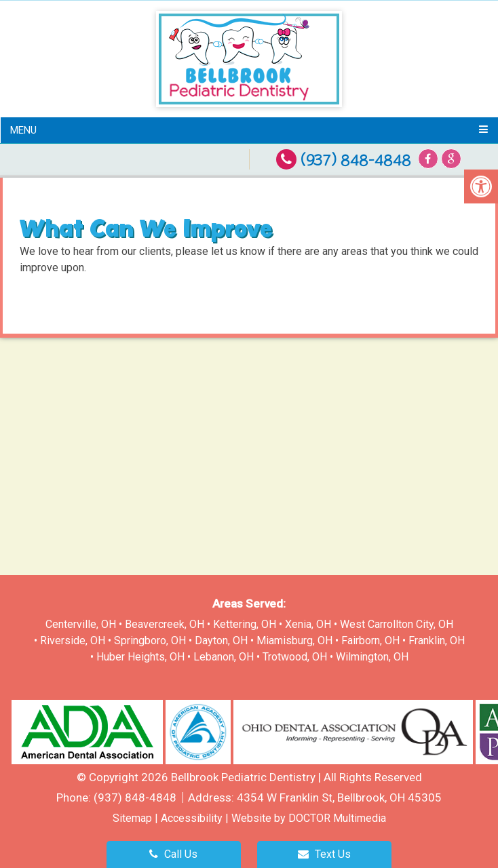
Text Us (324, 854)
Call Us (173, 854)
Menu (23, 130)
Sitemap (132, 818)
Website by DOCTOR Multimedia (309, 818)
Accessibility (192, 818)
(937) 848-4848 (356, 160)
